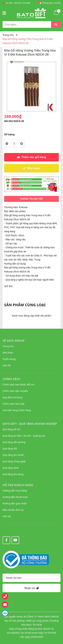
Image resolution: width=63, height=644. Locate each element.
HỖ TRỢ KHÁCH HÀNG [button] (18, 485)
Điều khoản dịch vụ (13, 510)
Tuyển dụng (9, 359)
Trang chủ (8, 346)
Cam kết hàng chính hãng (17, 410)
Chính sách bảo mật (13, 404)
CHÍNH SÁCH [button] (11, 379)
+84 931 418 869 (22, 3)
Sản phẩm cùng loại (25, 305)
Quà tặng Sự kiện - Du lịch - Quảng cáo (24, 436)
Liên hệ (7, 365)
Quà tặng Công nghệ (14, 461)
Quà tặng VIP (10, 449)
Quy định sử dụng (12, 397)
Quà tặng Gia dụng (13, 474)
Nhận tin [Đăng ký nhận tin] (32, 588)
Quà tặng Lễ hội (11, 429)
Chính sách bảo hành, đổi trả (18, 384)
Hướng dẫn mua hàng (15, 491)
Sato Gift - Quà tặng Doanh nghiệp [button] (30, 424)
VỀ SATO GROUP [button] (14, 341)
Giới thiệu (8, 353)
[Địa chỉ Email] (32, 578)
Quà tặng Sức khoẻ (13, 455)
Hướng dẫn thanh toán (15, 497)
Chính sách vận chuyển (15, 391)
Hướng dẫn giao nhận (15, 503)
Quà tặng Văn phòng (14, 442)
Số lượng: (10, 134)
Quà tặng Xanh (11, 468)
